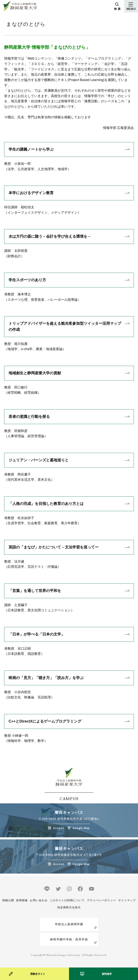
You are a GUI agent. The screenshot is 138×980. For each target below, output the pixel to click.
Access (59, 828)
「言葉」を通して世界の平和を (35, 591)
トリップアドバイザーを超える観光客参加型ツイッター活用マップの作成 (65, 326)
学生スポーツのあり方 (27, 280)
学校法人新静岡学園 (69, 924)
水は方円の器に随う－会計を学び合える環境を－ (50, 236)
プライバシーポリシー (101, 900)
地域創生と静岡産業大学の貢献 (35, 373)
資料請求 (107, 974)
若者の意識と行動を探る (29, 417)
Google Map (81, 828)
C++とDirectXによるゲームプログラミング (45, 721)
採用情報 (22, 900)
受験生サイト (38, 974)
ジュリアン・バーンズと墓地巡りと (39, 460)
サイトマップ (127, 900)
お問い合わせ (39, 900)
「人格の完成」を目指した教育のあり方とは (46, 504)
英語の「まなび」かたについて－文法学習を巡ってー (54, 547)
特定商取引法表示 (69, 907)
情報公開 (8, 900)
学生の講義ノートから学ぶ (31, 149)
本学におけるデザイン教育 (31, 193)
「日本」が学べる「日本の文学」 (37, 634)
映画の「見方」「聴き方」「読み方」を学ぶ (46, 678)
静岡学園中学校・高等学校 (69, 939)
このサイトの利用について (67, 900)
